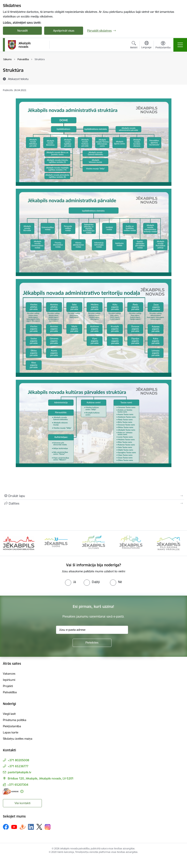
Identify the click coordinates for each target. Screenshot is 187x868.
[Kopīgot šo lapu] (93, 503)
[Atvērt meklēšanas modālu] (134, 45)
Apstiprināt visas (64, 31)
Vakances (9, 674)
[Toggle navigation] (180, 45)
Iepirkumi (9, 680)
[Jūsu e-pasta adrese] (92, 630)
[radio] (70, 582)
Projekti (8, 686)
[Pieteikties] (92, 643)
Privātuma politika (15, 720)
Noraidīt (22, 31)
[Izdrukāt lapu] (93, 496)
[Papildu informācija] (22, 791)
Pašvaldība (10, 692)
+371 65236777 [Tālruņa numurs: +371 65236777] (18, 766)
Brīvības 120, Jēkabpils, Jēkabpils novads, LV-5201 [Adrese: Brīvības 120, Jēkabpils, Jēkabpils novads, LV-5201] (41, 778)
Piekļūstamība (12, 726)
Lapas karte (11, 732)
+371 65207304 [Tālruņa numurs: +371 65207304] (18, 785)
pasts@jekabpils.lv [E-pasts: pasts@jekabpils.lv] (19, 772)
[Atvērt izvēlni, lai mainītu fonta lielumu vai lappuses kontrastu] (163, 45)
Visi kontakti (22, 803)
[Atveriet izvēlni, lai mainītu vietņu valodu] (146, 45)
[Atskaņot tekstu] (18, 79)
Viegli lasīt (9, 714)
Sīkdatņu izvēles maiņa (18, 739)
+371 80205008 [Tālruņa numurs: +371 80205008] (18, 760)
